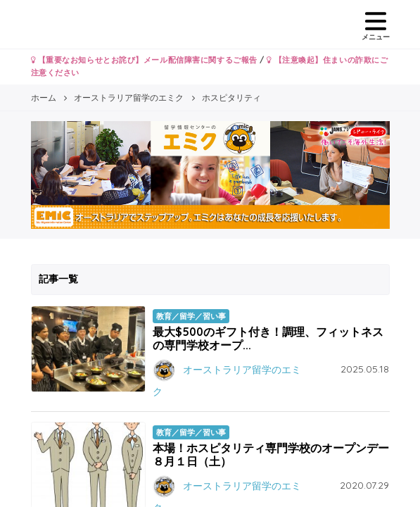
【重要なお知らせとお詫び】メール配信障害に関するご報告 (144, 60)
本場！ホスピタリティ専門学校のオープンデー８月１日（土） (271, 455)
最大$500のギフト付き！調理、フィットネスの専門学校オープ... (268, 338)
